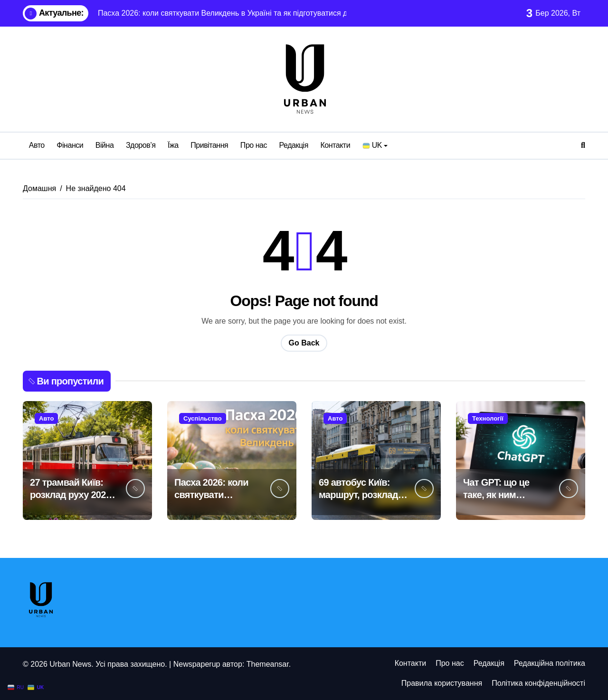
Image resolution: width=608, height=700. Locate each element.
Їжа (173, 145)
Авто (37, 145)
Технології (488, 418)
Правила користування (442, 683)
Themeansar (268, 664)
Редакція (294, 145)
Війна (105, 145)
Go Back (304, 343)
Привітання (209, 145)
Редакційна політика (550, 663)
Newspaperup (197, 664)
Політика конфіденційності (538, 683)
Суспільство (203, 418)
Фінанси (70, 145)
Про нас (254, 145)
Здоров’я (141, 145)
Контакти (335, 145)
